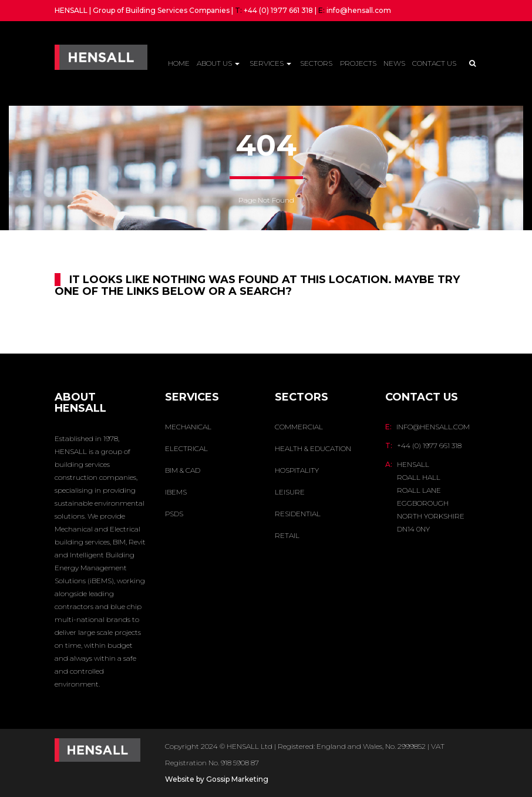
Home (179, 63)
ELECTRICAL (186, 448)
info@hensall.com (359, 10)
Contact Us (434, 63)
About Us (218, 63)
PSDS (174, 514)
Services (270, 63)
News (394, 63)
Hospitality (297, 470)
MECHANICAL (188, 427)
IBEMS (176, 492)
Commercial (299, 427)
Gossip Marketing (237, 779)
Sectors (316, 63)
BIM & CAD (183, 470)
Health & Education (313, 448)
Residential (298, 514)
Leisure (290, 492)
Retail (287, 535)
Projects (358, 63)
